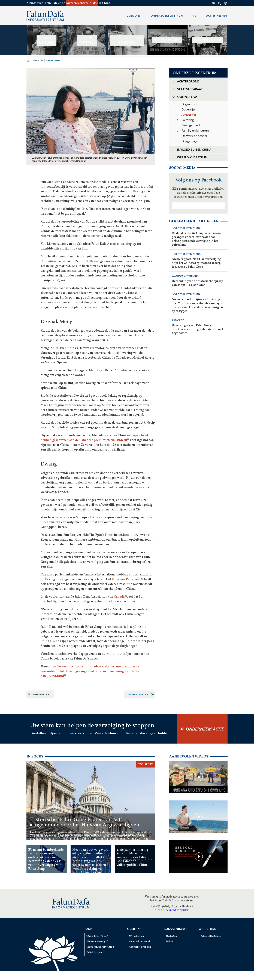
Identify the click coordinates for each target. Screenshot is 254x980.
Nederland (172, 937)
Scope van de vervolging (100, 947)
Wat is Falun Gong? (98, 937)
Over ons (134, 929)
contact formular (178, 910)
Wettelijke (207, 929)
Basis (88, 929)
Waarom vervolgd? (97, 942)
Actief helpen (94, 952)
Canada (119, 597)
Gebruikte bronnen (140, 947)
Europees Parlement (126, 579)
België (170, 942)
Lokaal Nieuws (176, 929)
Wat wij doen (137, 937)
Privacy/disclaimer (211, 937)
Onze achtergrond (140, 942)
